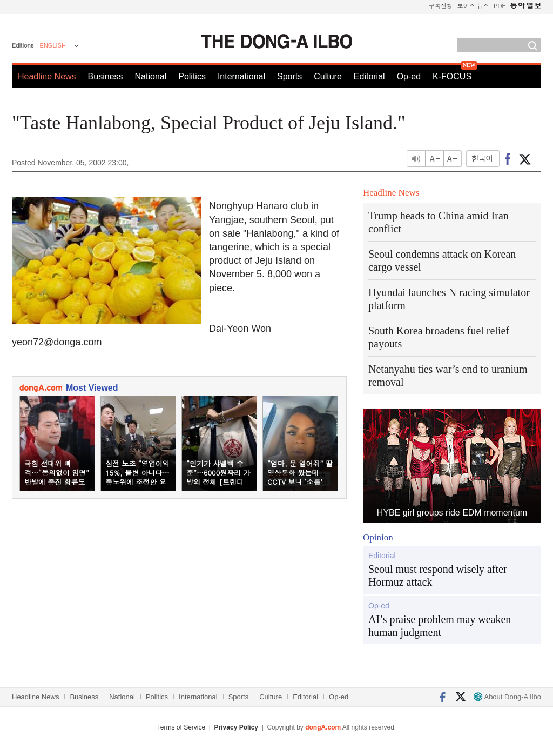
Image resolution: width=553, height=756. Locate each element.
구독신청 (441, 6)
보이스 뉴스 (473, 6)
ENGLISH (53, 45)
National (151, 76)
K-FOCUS (452, 76)
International (241, 76)
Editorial (369, 76)
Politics (192, 76)
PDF (500, 6)
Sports (289, 76)
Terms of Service (181, 727)
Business (106, 76)
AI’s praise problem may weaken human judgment (440, 626)
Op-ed (409, 76)
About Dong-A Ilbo (507, 697)
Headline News (47, 76)
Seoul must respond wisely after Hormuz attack (438, 576)
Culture (328, 76)
